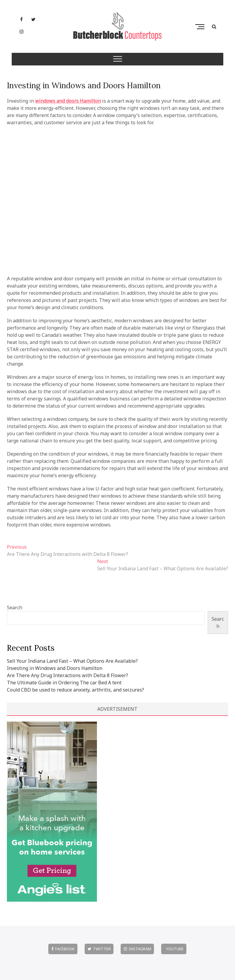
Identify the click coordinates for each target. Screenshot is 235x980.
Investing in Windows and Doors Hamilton (84, 85)
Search (15, 608)
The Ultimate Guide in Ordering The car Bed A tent (64, 683)
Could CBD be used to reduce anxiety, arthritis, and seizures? (75, 690)
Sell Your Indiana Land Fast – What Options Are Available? (72, 661)
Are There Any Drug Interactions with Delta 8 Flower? (68, 675)
